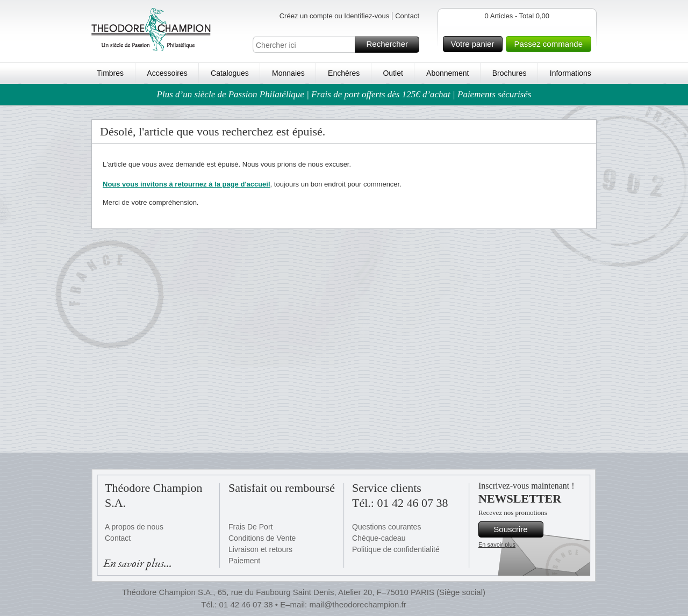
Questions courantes (386, 527)
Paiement (244, 561)
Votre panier (475, 44)
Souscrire (517, 529)
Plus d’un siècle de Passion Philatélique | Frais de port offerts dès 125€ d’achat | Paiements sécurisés (344, 94)
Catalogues (230, 73)
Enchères (344, 73)
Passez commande (551, 44)
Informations (571, 73)
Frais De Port (250, 527)
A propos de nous (134, 527)
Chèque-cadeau (379, 538)
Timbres (110, 73)
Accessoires (167, 73)
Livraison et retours (260, 549)
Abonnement (447, 73)
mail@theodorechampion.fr (357, 604)
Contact (407, 16)
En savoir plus (497, 545)
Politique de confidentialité (396, 549)
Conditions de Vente (262, 538)
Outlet (393, 73)
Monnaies (288, 73)
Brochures (510, 73)
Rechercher (391, 45)
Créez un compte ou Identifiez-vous (335, 16)
